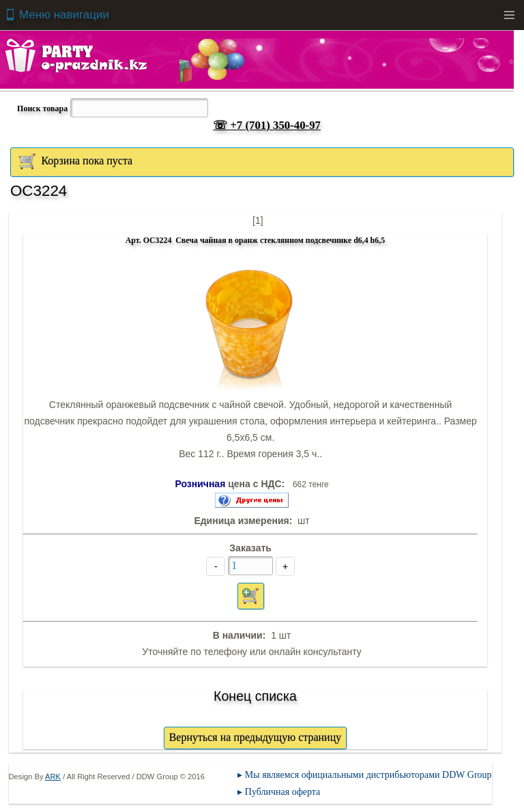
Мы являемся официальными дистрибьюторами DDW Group (368, 775)
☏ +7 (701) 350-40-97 (267, 125)
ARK (53, 777)
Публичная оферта (282, 792)
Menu (509, 15)
